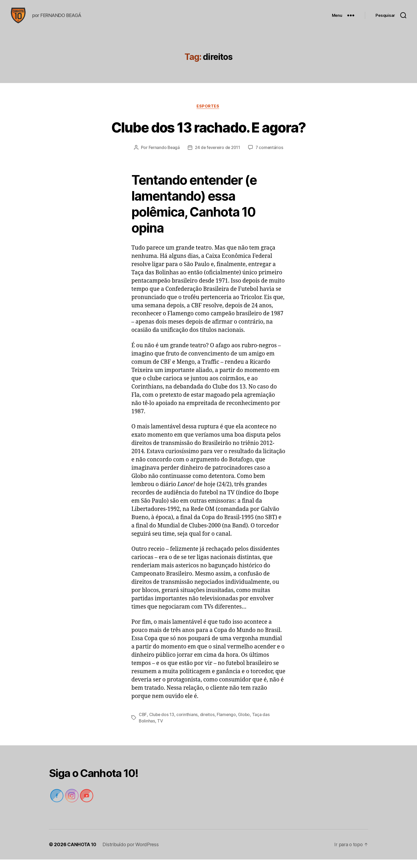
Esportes (208, 115)
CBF (143, 723)
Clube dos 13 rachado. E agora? (208, 135)
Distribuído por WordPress (132, 853)
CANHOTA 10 (82, 853)
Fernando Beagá (163, 156)
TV (160, 729)
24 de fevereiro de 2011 (218, 156)
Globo (245, 723)
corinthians (187, 723)
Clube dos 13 (162, 723)
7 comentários (271, 156)
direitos (208, 723)
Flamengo (227, 723)
